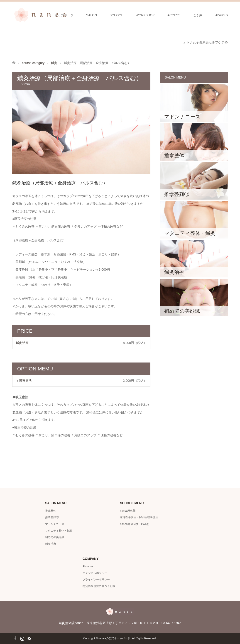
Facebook (15, 638)
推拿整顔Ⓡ (52, 517)
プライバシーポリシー (96, 580)
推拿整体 (51, 511)
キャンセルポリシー (95, 573)
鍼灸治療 (51, 544)
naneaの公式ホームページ (114, 638)
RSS (29, 638)
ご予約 (198, 15)
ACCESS (174, 15)
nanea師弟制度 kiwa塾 (135, 524)
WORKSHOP (145, 15)
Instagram (22, 638)
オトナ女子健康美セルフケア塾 (206, 42)
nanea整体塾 (128, 511)
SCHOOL (116, 15)
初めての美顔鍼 (55, 537)
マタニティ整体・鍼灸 (59, 531)
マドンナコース (55, 524)
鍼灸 (54, 63)
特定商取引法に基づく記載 (99, 586)
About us (222, 15)
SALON (92, 15)
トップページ (64, 15)
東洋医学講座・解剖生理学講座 (139, 517)
